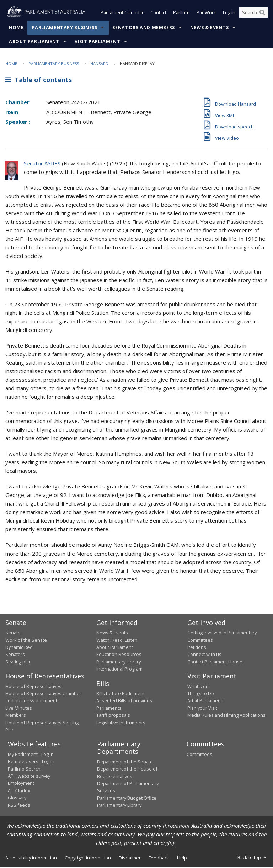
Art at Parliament (205, 702)
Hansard (99, 64)
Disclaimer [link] (130, 858)
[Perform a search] (262, 14)
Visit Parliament (97, 42)
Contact (158, 14)
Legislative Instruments (121, 723)
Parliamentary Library (119, 662)
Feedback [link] (159, 858)
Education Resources (119, 655)
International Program (119, 669)
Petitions (197, 648)
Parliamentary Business (65, 28)
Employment (21, 784)
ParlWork (206, 14)
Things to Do (201, 694)
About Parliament (34, 42)
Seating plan (18, 662)
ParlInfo (181, 14)
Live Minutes (19, 709)
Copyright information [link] (88, 858)
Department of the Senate (125, 762)
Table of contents (39, 81)
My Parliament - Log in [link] (31, 755)
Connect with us (204, 655)
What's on (198, 687)
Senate (13, 633)
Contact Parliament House (215, 662)
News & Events (209, 28)
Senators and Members (144, 28)
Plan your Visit (202, 709)
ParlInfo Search (24, 769)
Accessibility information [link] (31, 858)
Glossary (17, 798)
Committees (199, 755)
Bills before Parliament (121, 694)
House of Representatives (33, 687)
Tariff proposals (113, 716)
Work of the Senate (26, 641)
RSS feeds (19, 806)
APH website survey (29, 777)
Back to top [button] (253, 858)
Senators (15, 655)
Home (16, 28)
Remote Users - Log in (31, 762)
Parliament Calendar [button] (122, 14)
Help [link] (182, 858)
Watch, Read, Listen (117, 641)
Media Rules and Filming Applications (226, 716)
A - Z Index (19, 791)
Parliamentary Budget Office (127, 799)
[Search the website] (253, 14)
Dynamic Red (19, 648)
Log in (229, 14)
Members (16, 716)
